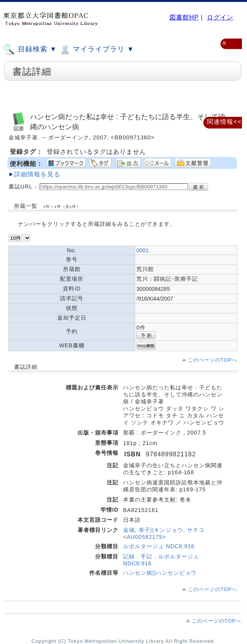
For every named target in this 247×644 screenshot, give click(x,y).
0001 (142, 250)
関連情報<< (224, 122)
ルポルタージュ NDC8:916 (159, 546)
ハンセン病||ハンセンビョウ (160, 573)
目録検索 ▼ (30, 49)
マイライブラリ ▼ (96, 49)
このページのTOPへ (213, 360)
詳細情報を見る (37, 174)
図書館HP (184, 17)
